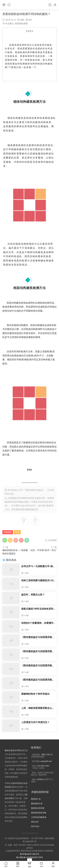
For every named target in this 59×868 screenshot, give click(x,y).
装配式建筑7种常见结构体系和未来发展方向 (37, 609)
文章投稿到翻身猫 (39, 817)
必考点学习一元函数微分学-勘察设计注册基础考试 (38, 566)
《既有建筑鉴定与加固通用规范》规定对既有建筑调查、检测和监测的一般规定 (38, 651)
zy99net (40, 779)
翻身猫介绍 (36, 799)
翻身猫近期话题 (38, 808)
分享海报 (51, 540)
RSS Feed (35, 826)
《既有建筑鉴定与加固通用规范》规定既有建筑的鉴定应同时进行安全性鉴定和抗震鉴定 (38, 637)
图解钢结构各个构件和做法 (35, 694)
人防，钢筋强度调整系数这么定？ (37, 708)
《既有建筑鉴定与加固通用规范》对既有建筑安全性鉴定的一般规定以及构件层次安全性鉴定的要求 (38, 666)
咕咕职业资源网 (30, 5)
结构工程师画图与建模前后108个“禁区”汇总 (37, 581)
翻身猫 (30, 509)
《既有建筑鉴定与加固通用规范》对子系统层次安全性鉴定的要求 (38, 680)
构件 (30, 122)
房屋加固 (19, 24)
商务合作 (35, 822)
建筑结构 (41, 122)
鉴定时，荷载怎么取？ (33, 595)
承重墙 (39, 158)
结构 (22, 20)
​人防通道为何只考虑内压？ (35, 722)
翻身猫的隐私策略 (39, 813)
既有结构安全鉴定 (32, 498)
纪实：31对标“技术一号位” (44, 550)
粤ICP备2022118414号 (29, 854)
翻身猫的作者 (37, 804)
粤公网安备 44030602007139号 (29, 857)
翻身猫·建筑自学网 (13, 750)
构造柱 (50, 154)
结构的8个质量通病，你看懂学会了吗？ (37, 623)
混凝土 (39, 352)
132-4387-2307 (43, 766)
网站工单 (45, 755)
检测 (25, 24)
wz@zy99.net (46, 761)
